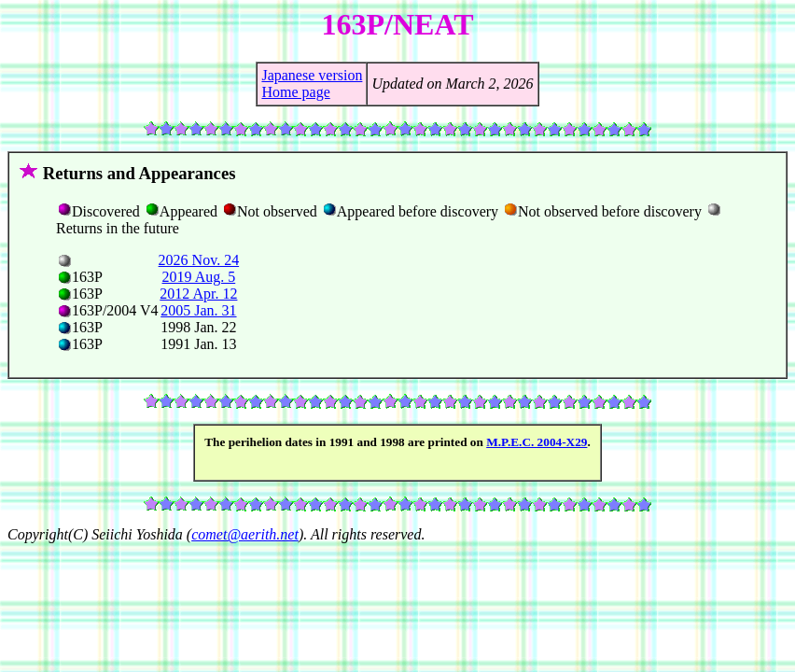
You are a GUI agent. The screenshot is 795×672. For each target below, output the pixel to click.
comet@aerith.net (245, 534)
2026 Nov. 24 (199, 260)
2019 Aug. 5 (199, 277)
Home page (295, 92)
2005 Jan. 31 (198, 310)
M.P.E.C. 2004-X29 (537, 442)
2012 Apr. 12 (198, 294)
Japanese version (312, 75)
